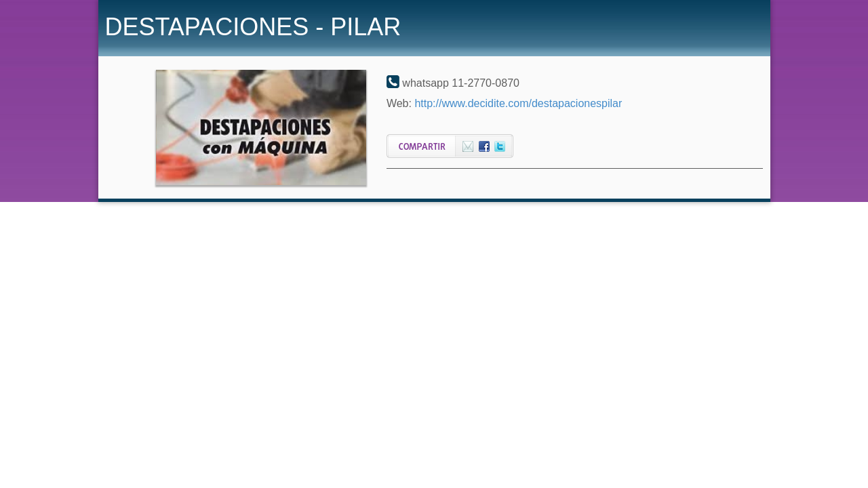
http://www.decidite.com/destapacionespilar (518, 103)
